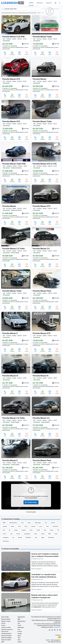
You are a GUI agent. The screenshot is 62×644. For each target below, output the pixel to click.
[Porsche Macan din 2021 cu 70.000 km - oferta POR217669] (16, 33)
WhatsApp (12, 53)
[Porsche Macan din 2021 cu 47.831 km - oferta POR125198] (46, 414)
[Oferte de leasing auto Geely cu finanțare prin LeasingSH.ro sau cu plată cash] (56, 534)
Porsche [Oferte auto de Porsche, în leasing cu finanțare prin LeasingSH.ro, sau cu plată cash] (20, 631)
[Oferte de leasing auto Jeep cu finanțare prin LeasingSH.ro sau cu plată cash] (11, 534)
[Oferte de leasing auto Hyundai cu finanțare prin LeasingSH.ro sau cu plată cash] (5, 526)
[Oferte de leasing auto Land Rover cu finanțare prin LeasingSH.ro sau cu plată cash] (55, 526)
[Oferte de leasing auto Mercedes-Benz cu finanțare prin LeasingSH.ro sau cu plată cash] (13, 523)
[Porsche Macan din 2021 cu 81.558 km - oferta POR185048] (46, 287)
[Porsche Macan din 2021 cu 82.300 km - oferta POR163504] (16, 372)
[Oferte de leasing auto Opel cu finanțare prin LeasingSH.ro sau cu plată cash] (45, 530)
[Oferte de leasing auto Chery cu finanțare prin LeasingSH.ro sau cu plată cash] (31, 530)
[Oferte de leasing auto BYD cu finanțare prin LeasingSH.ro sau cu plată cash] (4, 530)
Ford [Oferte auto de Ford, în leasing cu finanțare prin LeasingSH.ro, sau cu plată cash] (19, 629)
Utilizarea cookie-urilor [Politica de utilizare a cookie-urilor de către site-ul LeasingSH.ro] (7, 629)
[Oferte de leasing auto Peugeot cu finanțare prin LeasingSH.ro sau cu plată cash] (24, 530)
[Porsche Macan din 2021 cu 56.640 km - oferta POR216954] (16, 75)
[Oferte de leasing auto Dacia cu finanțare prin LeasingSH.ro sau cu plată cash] (26, 526)
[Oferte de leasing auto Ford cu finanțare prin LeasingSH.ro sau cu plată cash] (46, 523)
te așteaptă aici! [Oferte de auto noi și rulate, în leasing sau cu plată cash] (57, 627)
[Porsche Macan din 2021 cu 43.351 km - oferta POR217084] (46, 33)
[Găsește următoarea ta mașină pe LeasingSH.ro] (13, 3)
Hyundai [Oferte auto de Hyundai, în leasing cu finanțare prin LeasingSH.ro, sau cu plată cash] (20, 634)
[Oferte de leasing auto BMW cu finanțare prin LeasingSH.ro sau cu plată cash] (4, 523)
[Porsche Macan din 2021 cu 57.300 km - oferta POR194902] (46, 245)
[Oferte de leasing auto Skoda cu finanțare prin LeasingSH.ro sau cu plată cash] (12, 526)
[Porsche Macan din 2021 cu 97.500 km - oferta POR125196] (16, 457)
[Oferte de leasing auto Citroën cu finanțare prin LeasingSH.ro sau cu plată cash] (18, 534)
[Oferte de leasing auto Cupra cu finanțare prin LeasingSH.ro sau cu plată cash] (36, 534)
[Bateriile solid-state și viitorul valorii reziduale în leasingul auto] (31, 603)
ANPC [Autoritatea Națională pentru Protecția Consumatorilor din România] (3, 642)
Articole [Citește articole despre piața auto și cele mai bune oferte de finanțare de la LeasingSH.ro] (3, 623)
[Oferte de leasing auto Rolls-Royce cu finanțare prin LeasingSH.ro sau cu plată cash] (6, 541)
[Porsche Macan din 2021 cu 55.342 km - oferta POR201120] (46, 160)
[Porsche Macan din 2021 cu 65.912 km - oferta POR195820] (16, 245)
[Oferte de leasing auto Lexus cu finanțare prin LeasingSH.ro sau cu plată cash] (41, 526)
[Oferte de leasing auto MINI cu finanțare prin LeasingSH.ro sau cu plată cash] (49, 534)
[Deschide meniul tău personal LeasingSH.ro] (56, 3)
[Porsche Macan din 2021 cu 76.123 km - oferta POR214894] (46, 75)
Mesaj (19, 53)
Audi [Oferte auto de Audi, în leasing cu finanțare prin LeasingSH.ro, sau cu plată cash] (19, 623)
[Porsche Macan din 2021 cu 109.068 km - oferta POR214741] (16, 160)
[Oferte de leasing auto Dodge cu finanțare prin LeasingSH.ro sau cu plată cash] (43, 537)
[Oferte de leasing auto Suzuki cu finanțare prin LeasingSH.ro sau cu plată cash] (38, 530)
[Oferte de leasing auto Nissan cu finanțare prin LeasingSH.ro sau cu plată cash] (52, 530)
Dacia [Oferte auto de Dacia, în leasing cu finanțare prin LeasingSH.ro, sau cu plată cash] (19, 640)
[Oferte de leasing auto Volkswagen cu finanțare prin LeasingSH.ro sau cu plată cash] (38, 523)
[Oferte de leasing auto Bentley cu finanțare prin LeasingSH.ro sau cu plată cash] (20, 537)
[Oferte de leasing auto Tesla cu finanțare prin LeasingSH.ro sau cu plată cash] (47, 526)
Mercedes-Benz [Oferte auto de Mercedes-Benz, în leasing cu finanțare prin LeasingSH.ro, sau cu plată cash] (22, 621)
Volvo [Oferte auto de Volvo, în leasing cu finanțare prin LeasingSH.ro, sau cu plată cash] (19, 638)
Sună (5, 53)
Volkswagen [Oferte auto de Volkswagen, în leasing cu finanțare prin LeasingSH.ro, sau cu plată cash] (21, 627)
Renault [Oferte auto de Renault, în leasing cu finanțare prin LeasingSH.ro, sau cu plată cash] (20, 642)
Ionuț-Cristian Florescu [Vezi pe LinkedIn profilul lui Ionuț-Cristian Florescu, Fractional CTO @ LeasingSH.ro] (59, 637)
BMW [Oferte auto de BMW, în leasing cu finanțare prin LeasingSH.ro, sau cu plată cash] (19, 619)
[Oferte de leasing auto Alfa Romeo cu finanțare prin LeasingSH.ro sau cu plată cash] (51, 537)
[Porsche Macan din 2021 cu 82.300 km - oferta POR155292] (46, 372)
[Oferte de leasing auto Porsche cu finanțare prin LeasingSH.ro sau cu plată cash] (53, 523)
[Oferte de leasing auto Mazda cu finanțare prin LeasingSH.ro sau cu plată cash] (16, 530)
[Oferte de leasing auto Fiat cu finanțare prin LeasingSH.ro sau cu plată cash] (13, 537)
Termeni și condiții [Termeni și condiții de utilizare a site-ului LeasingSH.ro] (6, 627)
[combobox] (24, 9)
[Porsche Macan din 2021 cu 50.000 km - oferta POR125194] (46, 457)
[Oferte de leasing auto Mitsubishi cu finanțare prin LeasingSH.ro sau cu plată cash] (28, 537)
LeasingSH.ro (57, 640)
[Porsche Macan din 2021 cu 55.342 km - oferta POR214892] (16, 118)
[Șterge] (41, 9)
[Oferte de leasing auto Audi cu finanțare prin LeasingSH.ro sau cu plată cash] (22, 523)
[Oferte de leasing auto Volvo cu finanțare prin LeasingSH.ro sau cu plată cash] (19, 526)
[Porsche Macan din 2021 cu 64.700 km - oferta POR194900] (16, 287)
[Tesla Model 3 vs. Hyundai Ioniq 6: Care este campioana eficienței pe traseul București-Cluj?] (31, 582)
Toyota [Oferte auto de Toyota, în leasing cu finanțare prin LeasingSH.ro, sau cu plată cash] (19, 625)
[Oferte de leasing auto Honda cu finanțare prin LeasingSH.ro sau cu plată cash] (43, 534)
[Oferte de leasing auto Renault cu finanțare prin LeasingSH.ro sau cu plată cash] (33, 526)
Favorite (27, 53)
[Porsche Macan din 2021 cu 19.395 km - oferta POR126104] (16, 414)
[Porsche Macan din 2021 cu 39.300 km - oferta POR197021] (46, 202)
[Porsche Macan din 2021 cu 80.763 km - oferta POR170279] (46, 329)
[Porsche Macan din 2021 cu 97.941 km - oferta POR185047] (16, 329)
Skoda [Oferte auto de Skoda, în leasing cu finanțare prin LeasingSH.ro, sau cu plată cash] (19, 636)
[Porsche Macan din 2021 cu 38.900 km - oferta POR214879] (46, 118)
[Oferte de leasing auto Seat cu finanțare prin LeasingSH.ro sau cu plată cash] (36, 537)
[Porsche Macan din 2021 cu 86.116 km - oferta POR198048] (16, 202)
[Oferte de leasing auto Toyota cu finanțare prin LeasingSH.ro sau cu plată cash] (29, 523)
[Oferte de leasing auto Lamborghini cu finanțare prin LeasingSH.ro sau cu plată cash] (27, 534)
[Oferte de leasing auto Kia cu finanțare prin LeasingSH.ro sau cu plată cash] (10, 530)
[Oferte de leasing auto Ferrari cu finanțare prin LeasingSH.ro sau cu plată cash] (4, 534)
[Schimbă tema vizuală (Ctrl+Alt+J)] (60, 3)
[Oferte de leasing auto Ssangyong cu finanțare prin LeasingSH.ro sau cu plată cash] (6, 537)
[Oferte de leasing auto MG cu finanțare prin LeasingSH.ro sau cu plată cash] (58, 530)
